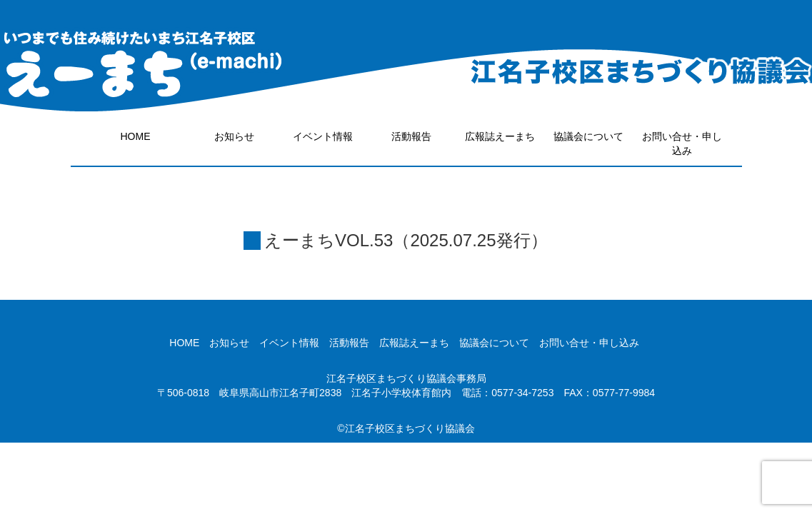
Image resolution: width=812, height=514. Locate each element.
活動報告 (411, 136)
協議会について (588, 136)
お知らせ (234, 136)
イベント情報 (323, 136)
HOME (136, 136)
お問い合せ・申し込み (682, 143)
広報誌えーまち (500, 136)
